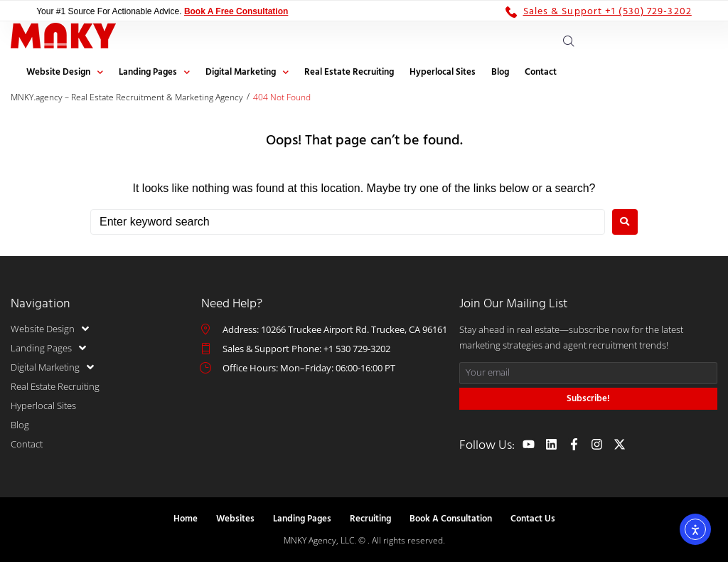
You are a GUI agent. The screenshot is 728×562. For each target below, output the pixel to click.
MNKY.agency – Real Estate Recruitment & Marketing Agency (127, 97)
